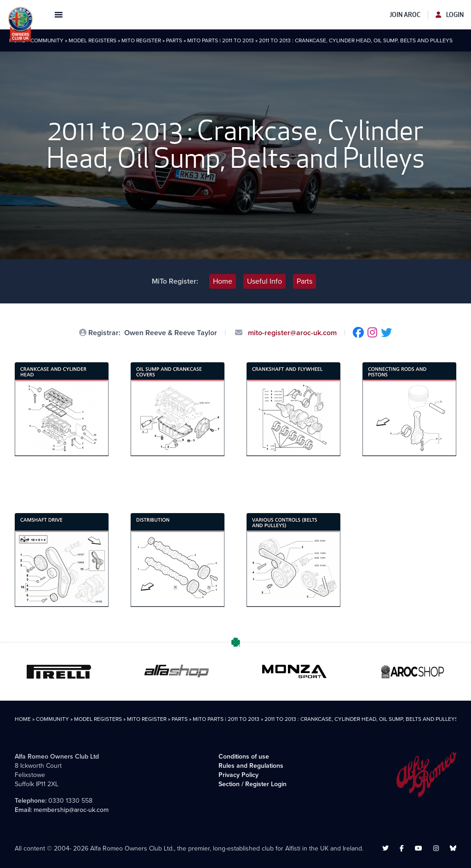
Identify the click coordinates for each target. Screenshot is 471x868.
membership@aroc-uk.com (71, 810)
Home (223, 281)
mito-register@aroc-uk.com (291, 333)
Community (47, 40)
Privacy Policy (238, 775)
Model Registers (92, 40)
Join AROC (405, 15)
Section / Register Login (253, 784)
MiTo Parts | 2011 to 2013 (221, 40)
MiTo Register (141, 40)
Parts (174, 40)
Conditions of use (244, 757)
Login (450, 15)
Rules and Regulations (251, 766)
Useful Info (264, 281)
